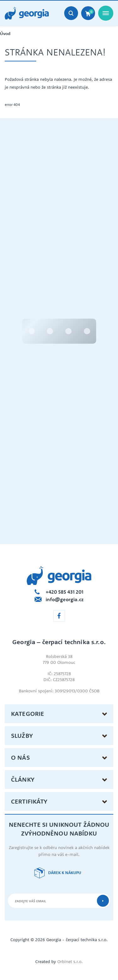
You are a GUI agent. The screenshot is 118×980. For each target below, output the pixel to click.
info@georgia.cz (65, 599)
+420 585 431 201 (65, 592)
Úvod (5, 34)
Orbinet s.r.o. (70, 962)
